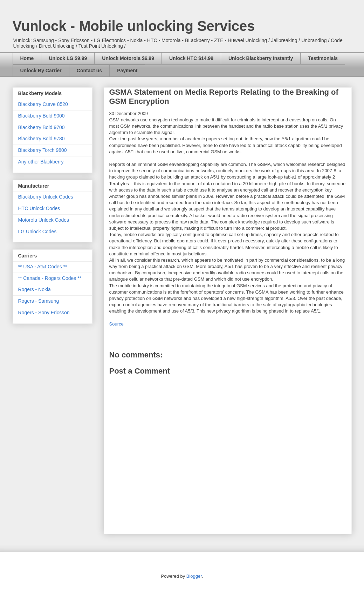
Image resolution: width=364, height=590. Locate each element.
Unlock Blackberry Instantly (261, 58)
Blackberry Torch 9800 (43, 150)
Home (27, 58)
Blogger (194, 576)
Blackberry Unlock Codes (46, 197)
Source (116, 324)
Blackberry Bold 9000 (42, 116)
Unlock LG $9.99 (68, 58)
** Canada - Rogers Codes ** (50, 278)
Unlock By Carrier (41, 71)
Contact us (89, 71)
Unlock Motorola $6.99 (128, 58)
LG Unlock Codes (37, 232)
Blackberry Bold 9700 (42, 127)
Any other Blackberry (41, 162)
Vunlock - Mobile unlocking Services (134, 26)
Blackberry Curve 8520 (43, 104)
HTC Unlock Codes (39, 208)
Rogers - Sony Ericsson (44, 313)
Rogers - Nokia (35, 289)
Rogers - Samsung (39, 301)
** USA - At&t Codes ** (43, 267)
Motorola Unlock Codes (44, 220)
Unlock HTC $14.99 (191, 58)
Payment (127, 71)
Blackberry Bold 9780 (42, 139)
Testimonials (323, 58)
